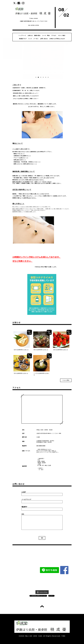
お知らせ (30, 35)
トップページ (22, 35)
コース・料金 (46, 35)
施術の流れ (37, 35)
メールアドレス (26, 499)
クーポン (36, 39)
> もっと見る (66, 380)
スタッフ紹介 (62, 35)
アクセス (54, 35)
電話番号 (24, 507)
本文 (23, 514)
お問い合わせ (44, 39)
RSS (64, 636)
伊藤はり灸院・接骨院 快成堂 (33, 636)
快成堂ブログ (23, 39)
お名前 (24, 492)
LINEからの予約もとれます (57, 39)
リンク (30, 39)
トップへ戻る (42, 606)
